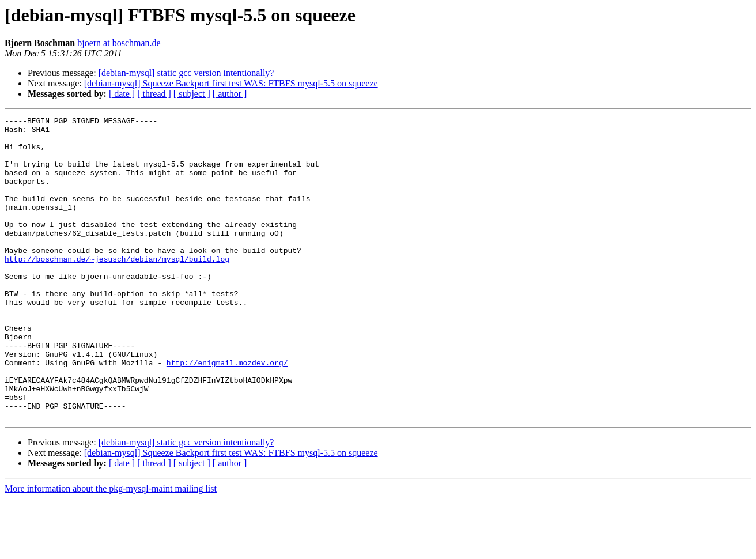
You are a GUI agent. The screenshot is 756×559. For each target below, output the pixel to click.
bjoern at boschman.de (119, 43)
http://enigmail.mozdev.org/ (227, 413)
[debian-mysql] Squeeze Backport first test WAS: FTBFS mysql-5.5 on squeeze (231, 83)
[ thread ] (154, 94)
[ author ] (230, 94)
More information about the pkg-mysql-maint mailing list (111, 549)
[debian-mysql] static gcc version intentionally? (186, 73)
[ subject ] (192, 94)
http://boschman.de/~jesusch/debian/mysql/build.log (117, 288)
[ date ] (122, 94)
